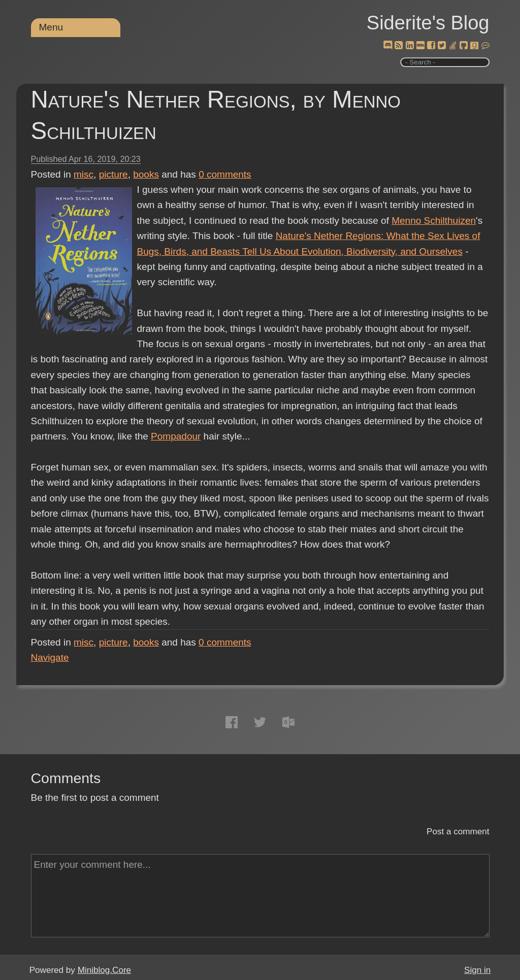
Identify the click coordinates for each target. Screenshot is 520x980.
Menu (51, 27)
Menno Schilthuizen (434, 221)
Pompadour (176, 436)
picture (113, 174)
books (146, 174)
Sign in (477, 970)
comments (225, 174)
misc (84, 174)
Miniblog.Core (104, 970)
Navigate (50, 657)
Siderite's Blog (428, 23)
